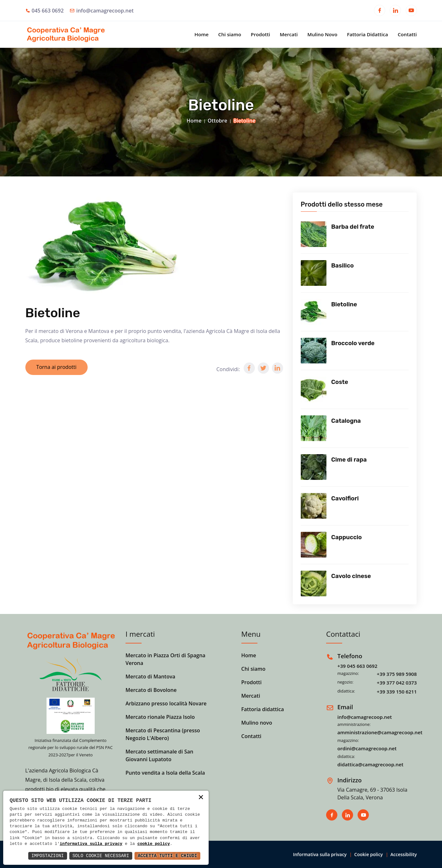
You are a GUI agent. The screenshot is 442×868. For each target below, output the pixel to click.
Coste (340, 382)
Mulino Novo (322, 34)
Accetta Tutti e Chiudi (167, 856)
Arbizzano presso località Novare (166, 703)
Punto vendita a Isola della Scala (165, 773)
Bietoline (344, 304)
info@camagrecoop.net (105, 11)
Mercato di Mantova (150, 677)
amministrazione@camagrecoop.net (380, 732)
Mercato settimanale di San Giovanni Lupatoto (159, 755)
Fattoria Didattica (368, 34)
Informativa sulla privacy (320, 854)
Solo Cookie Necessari (101, 856)
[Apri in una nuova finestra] (380, 11)
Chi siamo (230, 34)
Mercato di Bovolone (151, 690)
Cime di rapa (349, 460)
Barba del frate (353, 227)
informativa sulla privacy (91, 844)
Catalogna (346, 421)
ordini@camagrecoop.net (367, 748)
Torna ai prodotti (57, 367)
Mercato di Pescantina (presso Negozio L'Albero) (163, 734)
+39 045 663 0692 (357, 666)
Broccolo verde (353, 343)
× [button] (201, 798)
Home (202, 34)
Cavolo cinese (351, 576)
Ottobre (217, 121)
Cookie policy (369, 854)
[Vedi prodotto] (314, 234)
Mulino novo (257, 723)
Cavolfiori (345, 498)
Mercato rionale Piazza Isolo (160, 717)
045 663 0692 (48, 11)
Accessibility (403, 854)
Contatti (407, 34)
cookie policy (154, 844)
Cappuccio (347, 537)
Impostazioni (48, 856)
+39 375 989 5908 (397, 674)
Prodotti (260, 34)
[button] (249, 368)
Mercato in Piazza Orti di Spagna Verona (165, 659)
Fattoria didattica (263, 709)
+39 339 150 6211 (397, 692)
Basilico (342, 266)
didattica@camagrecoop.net (370, 764)
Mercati (289, 34)
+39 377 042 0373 (397, 683)
